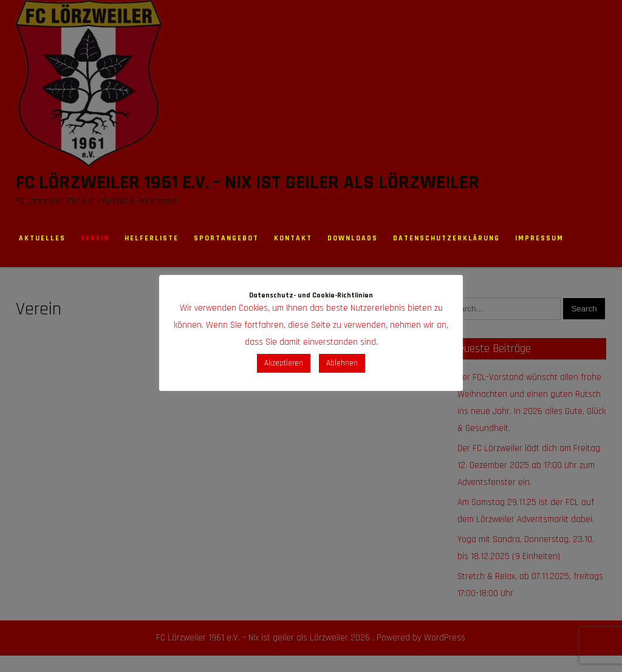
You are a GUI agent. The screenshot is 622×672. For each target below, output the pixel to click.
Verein (95, 238)
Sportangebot (226, 238)
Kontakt (293, 238)
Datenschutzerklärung (446, 238)
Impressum (539, 238)
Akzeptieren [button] (284, 363)
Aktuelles (42, 238)
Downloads (353, 238)
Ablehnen (342, 363)
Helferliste (152, 238)
